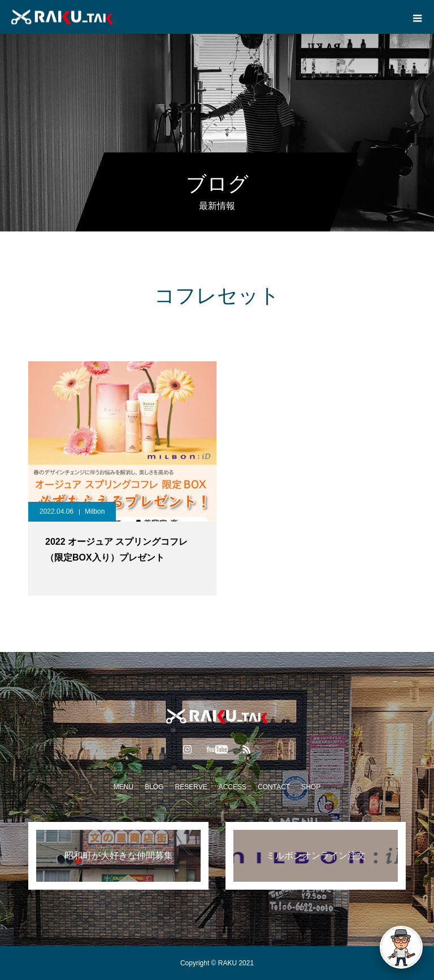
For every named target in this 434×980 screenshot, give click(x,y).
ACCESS (233, 787)
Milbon (95, 511)
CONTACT (274, 787)
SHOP (311, 787)
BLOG (154, 787)
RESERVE (191, 787)
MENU (123, 787)
